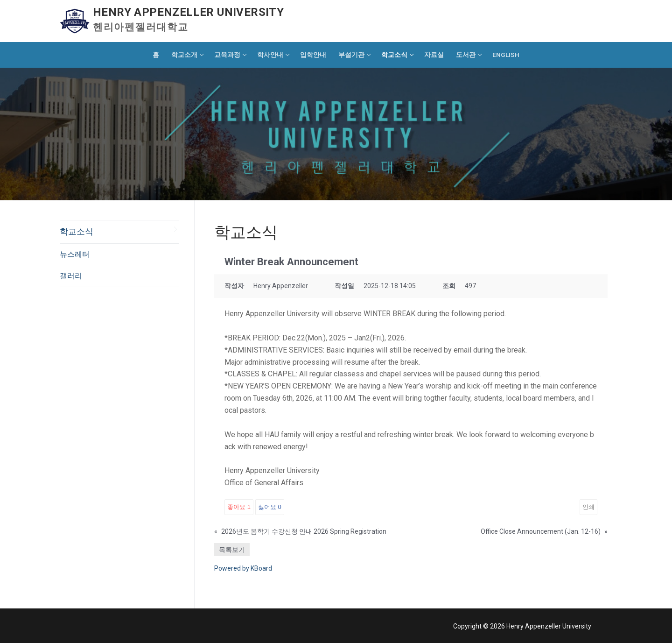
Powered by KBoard (243, 568)
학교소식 (77, 232)
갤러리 (71, 276)
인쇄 (588, 507)
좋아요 (239, 507)
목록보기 (232, 550)
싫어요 (270, 507)
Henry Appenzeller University (188, 12)
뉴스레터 (75, 254)
